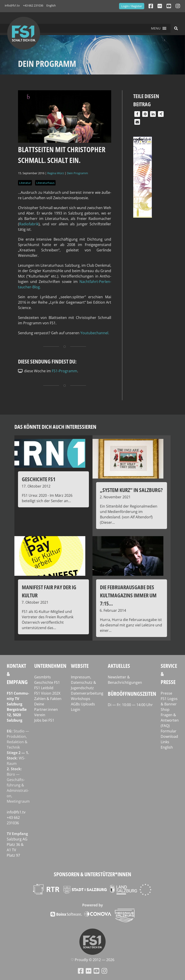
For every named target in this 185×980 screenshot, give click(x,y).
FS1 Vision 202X (47, 693)
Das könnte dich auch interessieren (55, 427)
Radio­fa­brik (29, 224)
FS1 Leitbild (44, 688)
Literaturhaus (45, 183)
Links (165, 742)
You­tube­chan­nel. (95, 333)
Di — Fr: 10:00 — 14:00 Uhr (130, 705)
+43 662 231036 (33, 5)
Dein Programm (77, 173)
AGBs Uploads (83, 704)
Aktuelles (119, 666)
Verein (40, 715)
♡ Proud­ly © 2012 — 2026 (92, 960)
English (51, 5)
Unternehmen (50, 666)
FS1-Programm (64, 371)
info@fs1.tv (12, 5)
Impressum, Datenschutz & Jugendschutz (83, 682)
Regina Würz (56, 173)
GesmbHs (43, 677)
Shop (165, 709)
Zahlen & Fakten (48, 699)
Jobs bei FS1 (44, 720)
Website (80, 666)
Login (76, 709)
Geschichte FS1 (47, 682)
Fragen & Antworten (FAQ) (170, 720)
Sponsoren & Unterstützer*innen (92, 874)
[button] (156, 28)
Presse (166, 693)
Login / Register (132, 6)
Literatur (25, 183)
